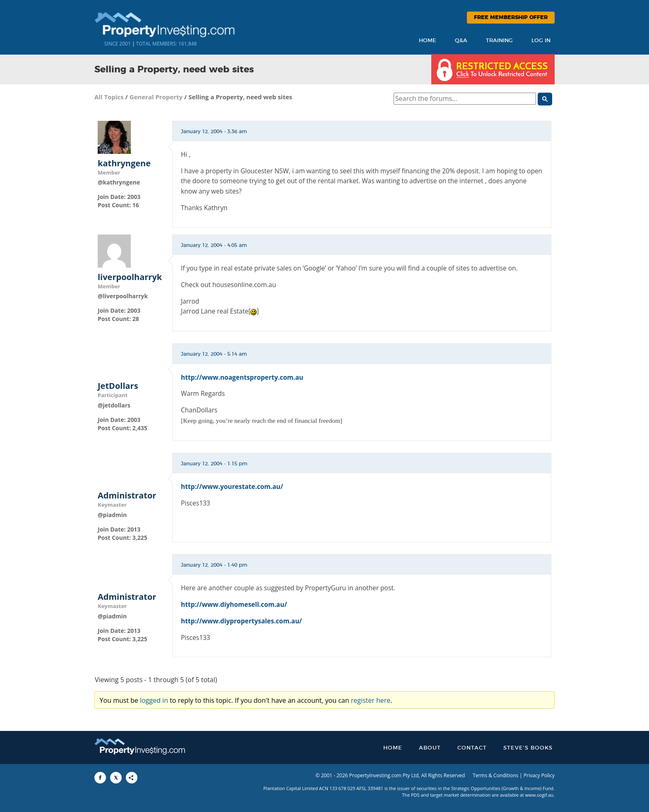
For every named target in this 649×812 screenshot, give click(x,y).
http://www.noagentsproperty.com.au (242, 377)
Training (499, 41)
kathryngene (124, 163)
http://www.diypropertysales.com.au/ (242, 621)
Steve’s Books (528, 748)
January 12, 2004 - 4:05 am (214, 245)
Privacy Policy (539, 775)
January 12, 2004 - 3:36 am (214, 132)
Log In (541, 41)
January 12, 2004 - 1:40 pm (214, 565)
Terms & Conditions (495, 775)
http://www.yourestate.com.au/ (232, 486)
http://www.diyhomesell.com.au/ (234, 604)
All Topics (109, 97)
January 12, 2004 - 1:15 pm (214, 464)
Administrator (127, 496)
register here (371, 700)
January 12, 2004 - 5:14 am (214, 354)
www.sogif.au (540, 795)
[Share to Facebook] (100, 778)
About (430, 748)
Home (428, 41)
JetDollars (118, 386)
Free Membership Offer (511, 18)
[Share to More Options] (132, 778)
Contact (472, 748)
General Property (156, 97)
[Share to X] (116, 778)
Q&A (461, 41)
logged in (154, 700)
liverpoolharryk (130, 277)
